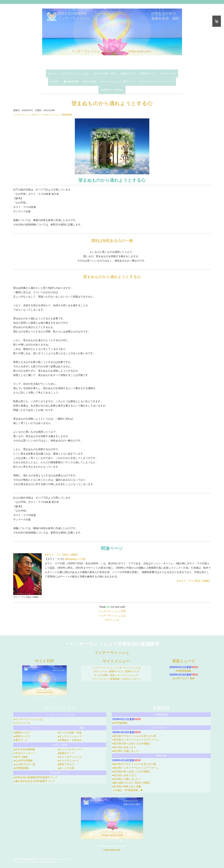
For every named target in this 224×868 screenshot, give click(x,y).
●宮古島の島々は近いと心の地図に (132, 743)
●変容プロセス (66, 764)
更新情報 (67, 115)
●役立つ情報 (90, 82)
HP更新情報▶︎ (184, 671)
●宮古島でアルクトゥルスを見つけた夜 (134, 736)
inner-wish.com (112, 850)
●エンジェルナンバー (70, 749)
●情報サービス (128, 73)
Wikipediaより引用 (75, 559)
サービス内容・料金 (104, 675)
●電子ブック (21, 740)
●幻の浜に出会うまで (124, 747)
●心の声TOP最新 (23, 761)
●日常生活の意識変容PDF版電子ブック (36, 777)
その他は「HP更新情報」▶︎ (128, 790)
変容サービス (133, 671)
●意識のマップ (66, 753)
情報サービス (116, 671)
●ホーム (52, 73)
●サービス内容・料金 (104, 73)
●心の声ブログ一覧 (24, 764)
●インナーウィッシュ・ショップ (157, 82)
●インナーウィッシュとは (75, 73)
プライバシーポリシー (47, 859)
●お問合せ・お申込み (112, 90)
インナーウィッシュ (23, 115)
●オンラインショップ (70, 736)
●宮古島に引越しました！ (127, 751)
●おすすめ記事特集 (24, 749)
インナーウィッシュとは (112, 616)
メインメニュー (55, 115)
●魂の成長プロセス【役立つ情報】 (132, 783)
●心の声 (55, 82)
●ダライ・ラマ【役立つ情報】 (62, 555)
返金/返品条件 (29, 859)
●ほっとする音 (66, 768)
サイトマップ (65, 859)
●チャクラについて (68, 761)
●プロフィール (168, 73)
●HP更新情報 (21, 768)
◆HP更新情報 (71, 82)
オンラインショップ (128, 675)
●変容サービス (148, 73)
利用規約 (17, 859)
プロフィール (40, 115)
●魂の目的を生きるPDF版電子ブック (34, 781)
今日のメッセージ (131, 679)
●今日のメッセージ (24, 753)
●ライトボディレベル (70, 757)
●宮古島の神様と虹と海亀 (127, 786)
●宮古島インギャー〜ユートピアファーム (135, 740)
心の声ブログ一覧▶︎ (184, 678)
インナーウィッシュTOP (112, 611)
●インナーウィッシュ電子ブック (118, 82)
